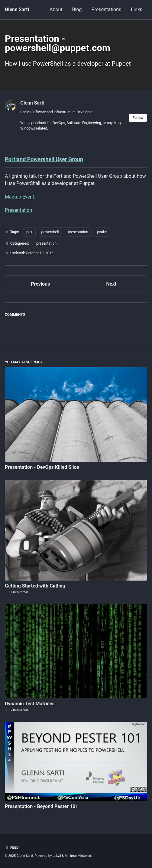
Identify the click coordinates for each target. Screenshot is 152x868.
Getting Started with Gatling (35, 586)
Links (137, 9)
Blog (77, 9)
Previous (40, 284)
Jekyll (57, 856)
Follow (138, 118)
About (56, 9)
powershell (50, 232)
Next (111, 284)
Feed (12, 848)
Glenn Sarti (17, 9)
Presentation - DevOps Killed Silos (42, 467)
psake (102, 232)
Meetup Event (19, 197)
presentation (78, 232)
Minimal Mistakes (78, 856)
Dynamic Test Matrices (30, 704)
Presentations (107, 9)
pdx (29, 232)
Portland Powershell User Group (44, 159)
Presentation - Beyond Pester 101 (42, 806)
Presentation (18, 210)
